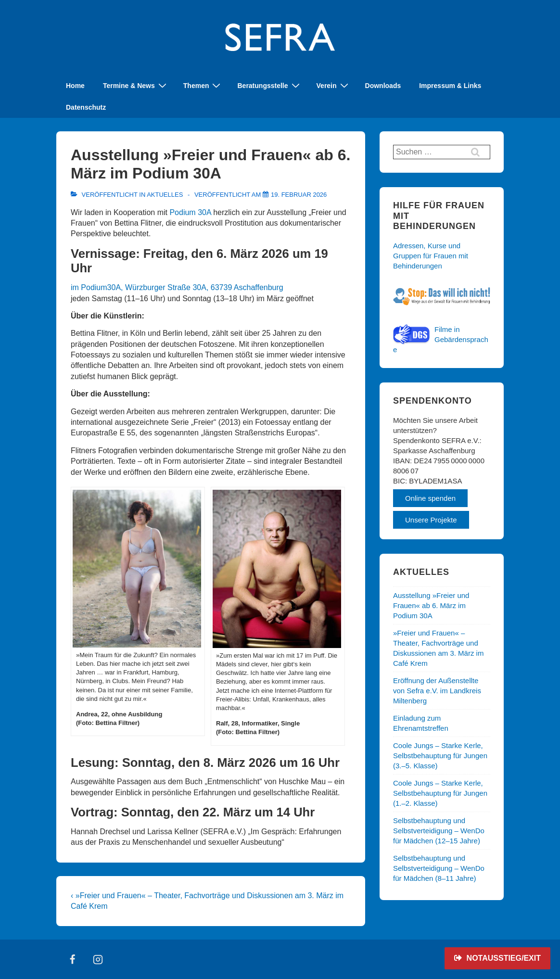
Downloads (383, 86)
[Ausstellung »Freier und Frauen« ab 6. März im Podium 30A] (299, 195)
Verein (334, 85)
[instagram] (98, 959)
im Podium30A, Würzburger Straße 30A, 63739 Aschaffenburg (177, 287)
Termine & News (136, 85)
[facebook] (73, 959)
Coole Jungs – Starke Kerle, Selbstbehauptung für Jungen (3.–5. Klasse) (440, 756)
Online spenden (430, 498)
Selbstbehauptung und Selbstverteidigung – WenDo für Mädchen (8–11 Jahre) (439, 868)
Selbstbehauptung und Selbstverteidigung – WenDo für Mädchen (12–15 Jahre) (439, 831)
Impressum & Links (450, 86)
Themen (203, 85)
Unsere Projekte (431, 520)
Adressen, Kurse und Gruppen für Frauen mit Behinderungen (431, 256)
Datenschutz (86, 107)
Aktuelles (165, 195)
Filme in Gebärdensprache (441, 339)
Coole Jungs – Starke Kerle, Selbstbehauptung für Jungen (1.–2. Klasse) (440, 793)
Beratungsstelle (269, 85)
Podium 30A (190, 212)
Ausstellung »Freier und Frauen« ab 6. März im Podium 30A (431, 605)
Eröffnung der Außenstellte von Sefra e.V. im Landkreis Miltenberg (437, 691)
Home (75, 86)
